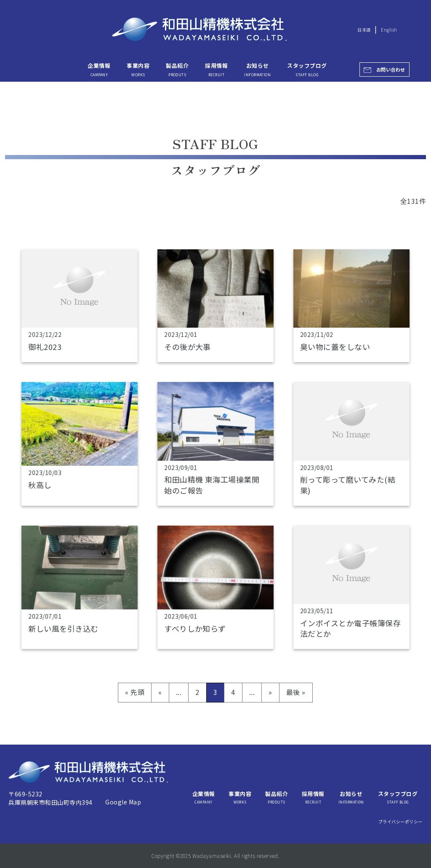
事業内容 (138, 69)
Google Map (123, 802)
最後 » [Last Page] (296, 692)
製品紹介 (177, 69)
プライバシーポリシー (400, 821)
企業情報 (99, 69)
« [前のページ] (160, 692)
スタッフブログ (307, 69)
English (389, 30)
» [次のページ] (270, 692)
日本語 (364, 30)
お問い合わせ (391, 69)
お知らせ (257, 69)
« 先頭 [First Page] (135, 692)
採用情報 (216, 69)
